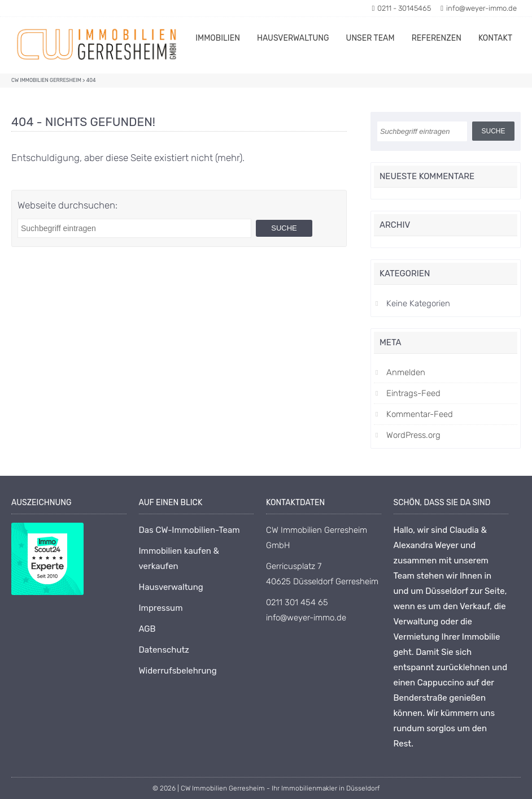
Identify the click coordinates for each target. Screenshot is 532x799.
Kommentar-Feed (420, 414)
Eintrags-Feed (413, 393)
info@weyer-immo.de (479, 8)
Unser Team (370, 38)
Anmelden (406, 372)
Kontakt (495, 38)
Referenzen (437, 38)
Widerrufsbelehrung (178, 671)
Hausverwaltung (293, 38)
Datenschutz (164, 650)
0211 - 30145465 (402, 8)
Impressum (161, 608)
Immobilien (218, 38)
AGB (147, 629)
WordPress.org (413, 435)
